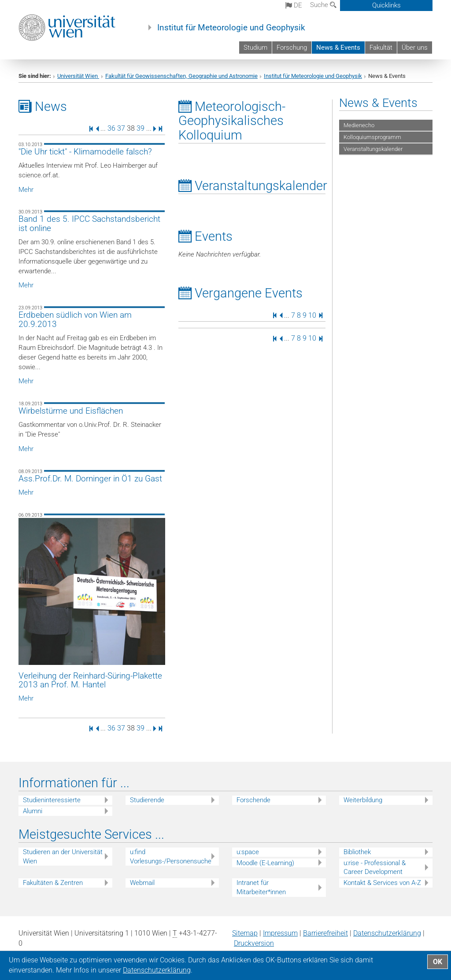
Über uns (415, 48)
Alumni (33, 811)
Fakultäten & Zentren (53, 883)
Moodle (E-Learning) (265, 863)
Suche (323, 5)
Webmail (142, 883)
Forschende (253, 800)
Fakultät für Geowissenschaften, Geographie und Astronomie (181, 76)
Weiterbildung (363, 800)
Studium (255, 48)
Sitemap (245, 933)
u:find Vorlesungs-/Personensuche (171, 857)
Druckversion (254, 943)
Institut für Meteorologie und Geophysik (231, 28)
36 (111, 128)
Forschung (292, 48)
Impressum (280, 933)
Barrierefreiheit (325, 933)
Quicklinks (386, 5)
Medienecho (359, 125)
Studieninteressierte (52, 800)
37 (121, 128)
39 (140, 128)
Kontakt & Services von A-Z (382, 883)
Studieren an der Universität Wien (63, 857)
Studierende (147, 800)
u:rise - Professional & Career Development (375, 868)
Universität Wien (78, 76)
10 (312, 315)
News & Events (338, 48)
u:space (248, 852)
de (294, 5)
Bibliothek (357, 852)
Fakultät (381, 48)
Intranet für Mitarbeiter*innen (261, 887)
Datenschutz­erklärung (387, 933)
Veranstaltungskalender (373, 149)
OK (438, 962)
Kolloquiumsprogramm (372, 137)
